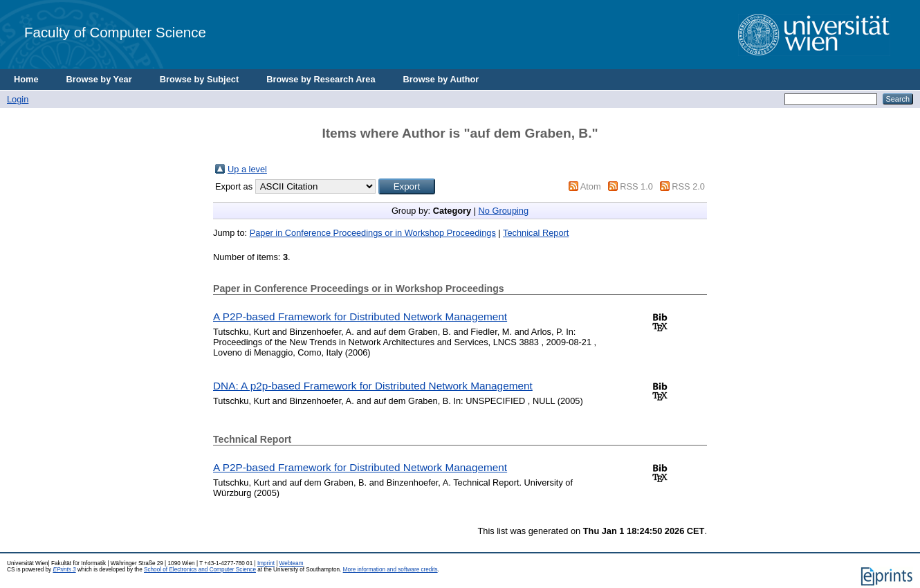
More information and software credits (390, 570)
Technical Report (536, 233)
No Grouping (504, 211)
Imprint (266, 563)
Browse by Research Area (321, 79)
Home (26, 79)
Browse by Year (99, 79)
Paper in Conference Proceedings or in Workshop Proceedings (373, 233)
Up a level (247, 169)
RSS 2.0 (688, 186)
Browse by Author (441, 79)
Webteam (292, 563)
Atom (591, 186)
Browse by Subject (200, 79)
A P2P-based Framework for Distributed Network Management (360, 316)
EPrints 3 (64, 570)
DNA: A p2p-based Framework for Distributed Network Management (373, 386)
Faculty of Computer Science (115, 32)
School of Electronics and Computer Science (200, 570)
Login (18, 99)
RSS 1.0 (636, 186)
